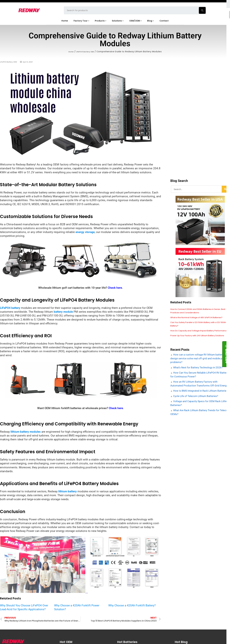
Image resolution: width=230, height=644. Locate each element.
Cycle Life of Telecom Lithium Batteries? (195, 398)
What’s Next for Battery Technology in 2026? (198, 370)
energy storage (85, 232)
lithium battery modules (26, 432)
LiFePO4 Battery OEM (86, 52)
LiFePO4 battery (10, 308)
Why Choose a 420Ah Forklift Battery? (132, 605)
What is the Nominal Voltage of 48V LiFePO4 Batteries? (199, 317)
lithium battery (68, 491)
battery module (63, 312)
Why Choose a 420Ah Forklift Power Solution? (77, 607)
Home (69, 52)
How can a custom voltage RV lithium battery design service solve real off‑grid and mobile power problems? (199, 361)
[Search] (225, 189)
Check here (116, 408)
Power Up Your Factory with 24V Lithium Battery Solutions (200, 338)
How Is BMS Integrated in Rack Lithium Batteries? (201, 393)
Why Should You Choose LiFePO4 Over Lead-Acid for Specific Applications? (24, 607)
